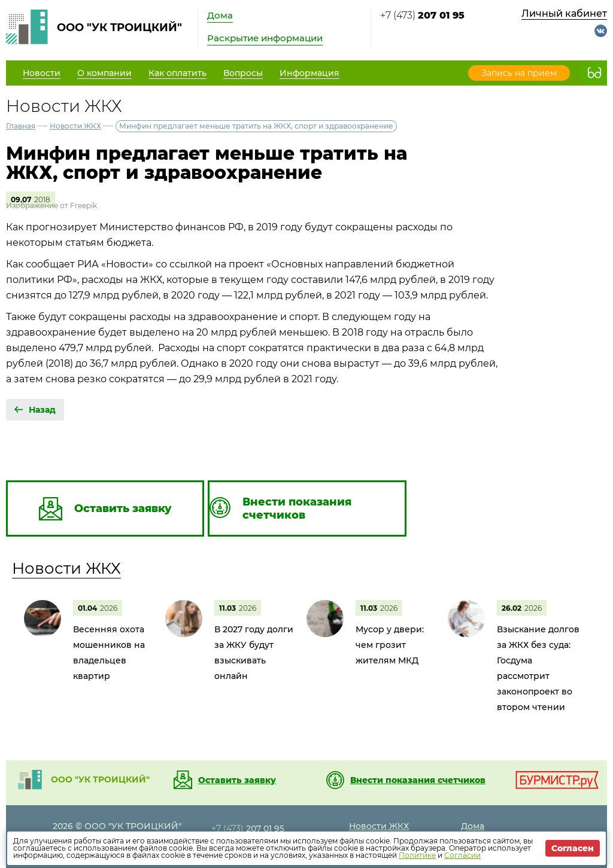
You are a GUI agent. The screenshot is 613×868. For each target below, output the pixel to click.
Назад (42, 410)
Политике (417, 855)
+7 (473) (422, 15)
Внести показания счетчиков (418, 780)
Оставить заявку (237, 780)
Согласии (462, 855)
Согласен (573, 848)
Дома (220, 15)
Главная (21, 126)
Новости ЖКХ (75, 126)
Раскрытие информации (265, 38)
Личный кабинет (564, 13)
